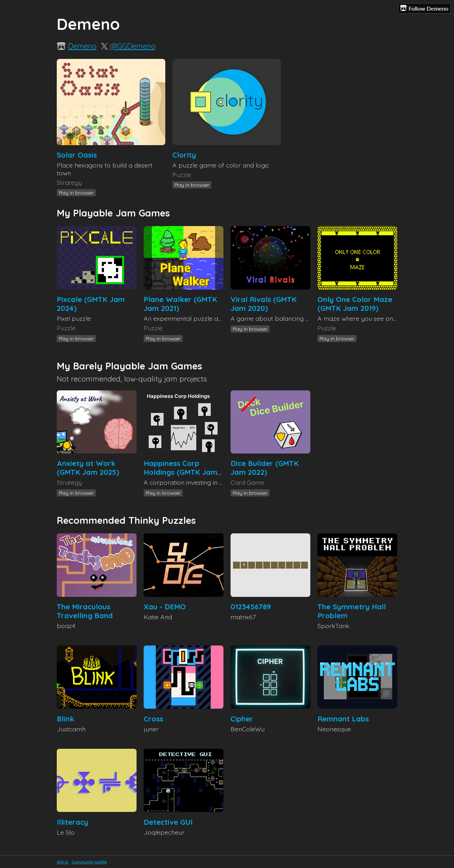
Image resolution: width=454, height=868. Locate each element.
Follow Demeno (424, 8)
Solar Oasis (77, 155)
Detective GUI (168, 822)
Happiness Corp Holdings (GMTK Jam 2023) (181, 472)
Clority (184, 155)
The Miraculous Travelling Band (85, 611)
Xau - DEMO (165, 607)
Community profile (89, 862)
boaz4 (66, 626)
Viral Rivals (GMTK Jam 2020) (264, 304)
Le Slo (66, 832)
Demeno (82, 46)
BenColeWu (248, 729)
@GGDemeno (133, 46)
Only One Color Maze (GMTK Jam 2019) (355, 304)
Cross (153, 719)
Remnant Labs (343, 719)
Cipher (242, 719)
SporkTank (333, 626)
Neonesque (334, 729)
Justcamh (71, 729)
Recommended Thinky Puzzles (126, 520)
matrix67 (243, 617)
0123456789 (251, 607)
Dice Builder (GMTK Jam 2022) (265, 468)
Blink (65, 719)
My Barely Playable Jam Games (129, 366)
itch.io (63, 862)
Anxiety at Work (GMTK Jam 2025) (88, 468)
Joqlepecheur (164, 832)
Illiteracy (73, 822)
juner (151, 729)
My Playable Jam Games (113, 213)
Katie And (158, 617)
